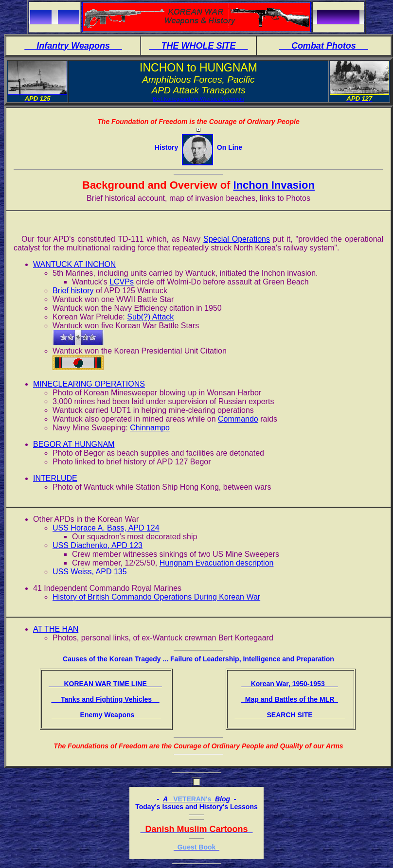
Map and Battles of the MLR (290, 699)
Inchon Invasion (274, 185)
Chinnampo (150, 428)
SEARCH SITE (289, 715)
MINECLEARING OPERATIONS (89, 384)
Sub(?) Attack (150, 317)
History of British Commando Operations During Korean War (156, 597)
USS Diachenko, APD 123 (98, 545)
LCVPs (122, 282)
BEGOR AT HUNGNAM (74, 444)
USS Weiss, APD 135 (90, 572)
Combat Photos (324, 46)
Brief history (73, 291)
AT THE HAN (56, 629)
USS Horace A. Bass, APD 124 (106, 528)
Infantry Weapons (73, 46)
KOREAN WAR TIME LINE (105, 684)
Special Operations (237, 239)
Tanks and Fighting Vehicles (105, 699)
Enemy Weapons (106, 715)
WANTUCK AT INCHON (74, 264)
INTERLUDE (55, 478)
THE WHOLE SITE (198, 46)
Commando (238, 419)
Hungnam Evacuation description (217, 563)
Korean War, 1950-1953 (290, 684)
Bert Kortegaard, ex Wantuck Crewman (198, 99)
